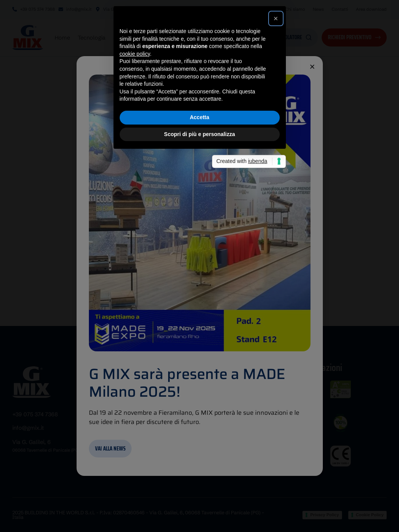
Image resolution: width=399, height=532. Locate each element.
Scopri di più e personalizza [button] (199, 323)
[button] (276, 207)
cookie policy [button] (135, 242)
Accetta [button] (199, 306)
